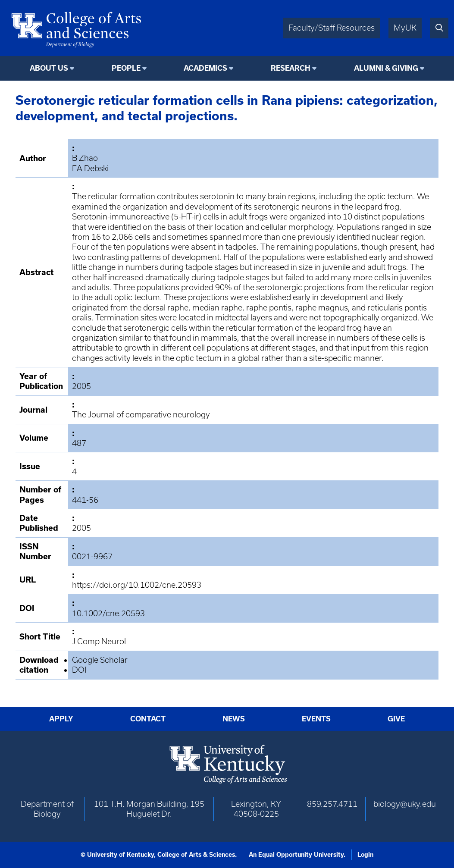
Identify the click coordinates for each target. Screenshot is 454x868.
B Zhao (85, 158)
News (234, 719)
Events (316, 719)
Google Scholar (100, 660)
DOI (79, 670)
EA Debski (90, 168)
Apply (61, 719)
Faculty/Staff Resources (332, 28)
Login (365, 855)
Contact (148, 719)
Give (396, 719)
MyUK (405, 28)
